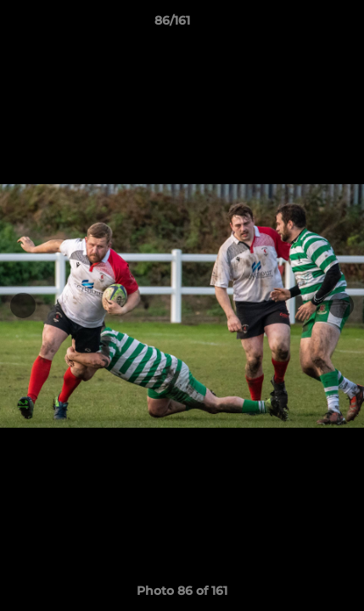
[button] (303, 25)
